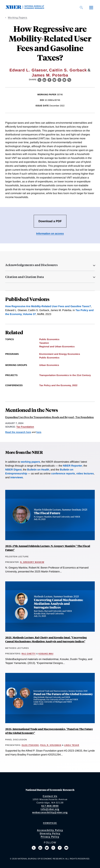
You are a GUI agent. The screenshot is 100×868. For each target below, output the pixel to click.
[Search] (81, 8)
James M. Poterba (50, 75)
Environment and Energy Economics (60, 354)
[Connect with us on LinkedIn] (40, 848)
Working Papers (18, 17)
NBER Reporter (73, 466)
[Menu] (91, 8)
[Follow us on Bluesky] (47, 848)
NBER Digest (13, 470)
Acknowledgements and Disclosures (31, 265)
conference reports (63, 473)
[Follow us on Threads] (53, 848)
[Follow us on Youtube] (66, 848)
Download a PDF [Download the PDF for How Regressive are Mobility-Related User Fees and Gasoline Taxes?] (50, 221)
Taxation (44, 343)
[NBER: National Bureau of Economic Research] (27, 8)
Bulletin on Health (38, 470)
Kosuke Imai (46, 654)
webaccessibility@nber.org (50, 812)
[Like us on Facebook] (60, 848)
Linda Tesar (72, 745)
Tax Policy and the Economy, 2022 (58, 385)
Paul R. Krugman (51, 745)
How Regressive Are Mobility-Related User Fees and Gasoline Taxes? (48, 306)
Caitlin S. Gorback (68, 70)
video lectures (85, 473)
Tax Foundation (25, 427)
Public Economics (49, 339)
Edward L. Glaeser (28, 70)
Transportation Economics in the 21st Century (65, 375)
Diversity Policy (50, 833)
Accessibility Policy (50, 830)
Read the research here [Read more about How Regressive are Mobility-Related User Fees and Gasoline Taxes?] (18, 432)
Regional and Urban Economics (57, 346)
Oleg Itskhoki (30, 745)
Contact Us (50, 796)
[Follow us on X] (34, 848)
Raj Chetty (29, 654)
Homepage (50, 823)
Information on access (50, 234)
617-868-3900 (50, 806)
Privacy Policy (50, 837)
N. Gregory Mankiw (32, 562)
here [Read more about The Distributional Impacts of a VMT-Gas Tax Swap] (39, 432)
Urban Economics (49, 365)
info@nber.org (50, 809)
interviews (17, 477)
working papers (30, 462)
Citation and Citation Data (25, 277)
